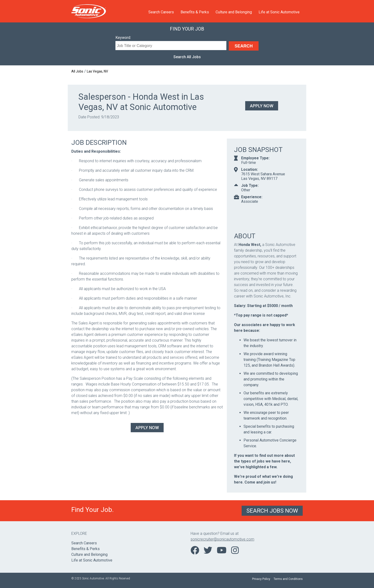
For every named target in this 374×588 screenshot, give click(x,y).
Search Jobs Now (272, 511)
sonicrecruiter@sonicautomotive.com (222, 539)
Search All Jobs (187, 57)
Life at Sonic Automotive (279, 12)
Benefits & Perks (195, 12)
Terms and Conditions (288, 579)
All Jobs (77, 71)
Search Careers (161, 12)
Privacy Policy (261, 579)
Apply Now (262, 106)
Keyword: (123, 38)
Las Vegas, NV (97, 71)
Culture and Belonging (234, 12)
